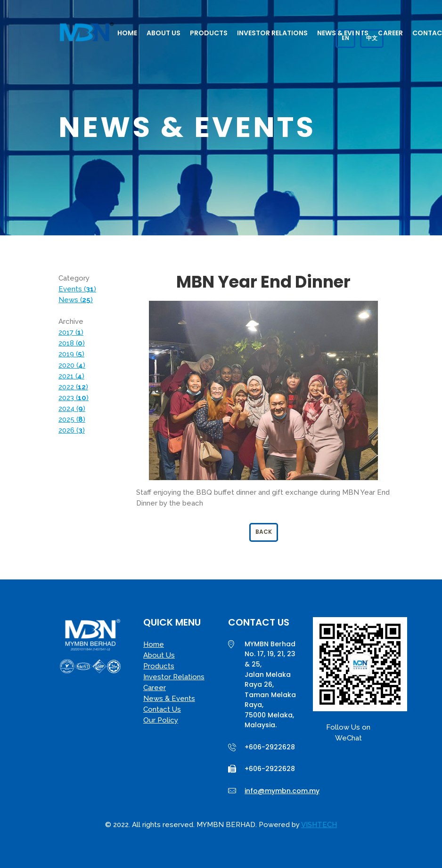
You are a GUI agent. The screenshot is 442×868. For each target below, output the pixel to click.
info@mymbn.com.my (282, 791)
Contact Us (162, 709)
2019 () (71, 354)
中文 (372, 38)
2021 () (71, 376)
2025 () (72, 419)
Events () (77, 289)
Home (127, 33)
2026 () (72, 430)
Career (390, 33)
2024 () (72, 409)
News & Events (169, 699)
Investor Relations (272, 33)
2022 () (73, 387)
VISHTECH (319, 825)
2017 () (71, 332)
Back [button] (264, 532)
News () (76, 300)
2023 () (74, 398)
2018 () (72, 343)
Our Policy (161, 720)
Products (209, 33)
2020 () (72, 365)
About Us (164, 33)
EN (345, 38)
